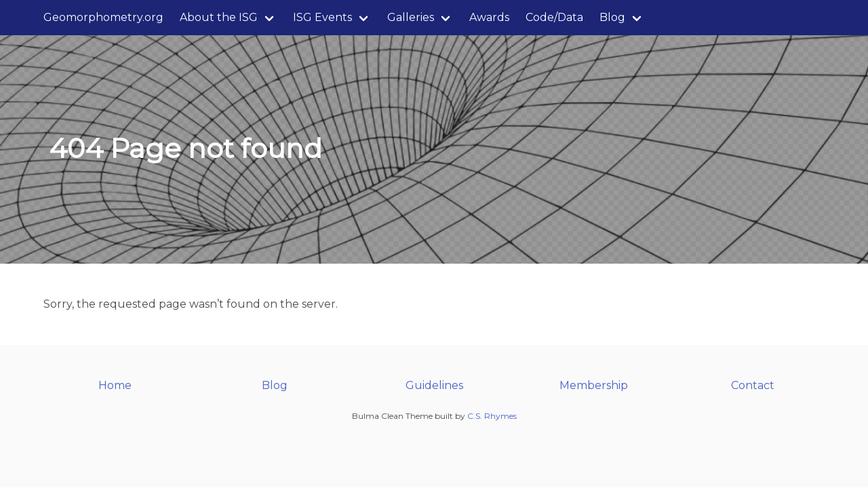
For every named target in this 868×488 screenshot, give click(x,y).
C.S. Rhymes (492, 416)
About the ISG (219, 17)
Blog (612, 17)
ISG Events (322, 17)
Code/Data (554, 17)
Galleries (411, 17)
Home (115, 385)
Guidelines (434, 385)
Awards (489, 17)
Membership (594, 385)
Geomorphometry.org (103, 17)
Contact (753, 385)
